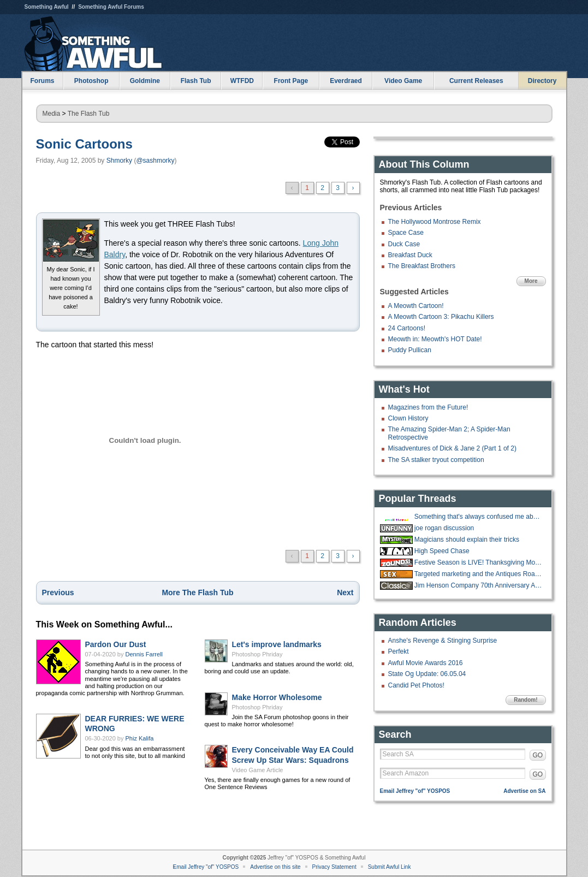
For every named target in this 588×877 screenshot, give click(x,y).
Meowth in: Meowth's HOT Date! (435, 339)
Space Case (406, 233)
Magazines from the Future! (428, 407)
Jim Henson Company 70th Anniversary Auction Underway (479, 585)
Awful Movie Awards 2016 (426, 663)
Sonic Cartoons (84, 144)
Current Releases (476, 81)
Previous (58, 592)
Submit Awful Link (390, 867)
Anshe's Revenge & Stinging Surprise (443, 641)
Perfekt (399, 651)
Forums (42, 81)
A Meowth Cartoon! (416, 306)
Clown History (408, 418)
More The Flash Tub (197, 592)
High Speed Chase (442, 551)
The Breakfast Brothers (422, 266)
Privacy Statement (334, 867)
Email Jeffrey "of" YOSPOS (415, 791)
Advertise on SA (524, 791)
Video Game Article (258, 770)
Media (52, 114)
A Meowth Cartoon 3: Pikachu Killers (441, 317)
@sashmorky (155, 161)
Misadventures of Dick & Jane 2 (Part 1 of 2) (452, 448)
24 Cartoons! (407, 328)
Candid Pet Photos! (416, 685)
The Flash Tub (89, 114)
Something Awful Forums (111, 7)
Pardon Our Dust (116, 644)
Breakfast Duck (410, 255)
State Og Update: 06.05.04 (427, 674)
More (531, 281)
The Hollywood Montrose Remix (435, 222)
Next (345, 592)
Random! (525, 700)
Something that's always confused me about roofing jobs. (479, 517)
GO (538, 755)
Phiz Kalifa (140, 738)
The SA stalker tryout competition (436, 460)
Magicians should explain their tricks (467, 540)
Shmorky (119, 161)
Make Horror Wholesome (277, 697)
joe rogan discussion (444, 528)
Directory (542, 81)
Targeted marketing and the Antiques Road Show (479, 574)
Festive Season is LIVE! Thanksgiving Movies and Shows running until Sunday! (479, 562)
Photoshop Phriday (257, 654)
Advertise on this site (275, 867)
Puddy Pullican (410, 350)
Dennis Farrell (144, 654)
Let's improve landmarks (277, 644)
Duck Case (404, 244)
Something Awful (47, 7)
